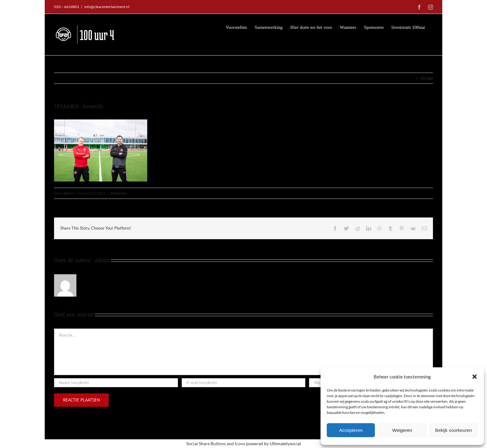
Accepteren (351, 430)
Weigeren (402, 430)
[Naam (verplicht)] (116, 382)
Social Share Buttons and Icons (216, 443)
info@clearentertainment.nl (107, 7)
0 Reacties (118, 193)
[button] (475, 377)
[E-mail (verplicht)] (244, 382)
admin (68, 193)
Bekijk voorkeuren (454, 430)
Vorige (427, 78)
